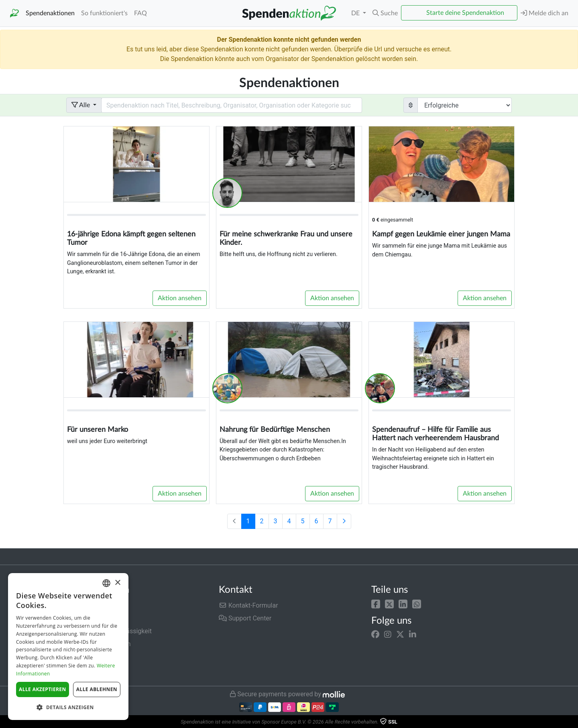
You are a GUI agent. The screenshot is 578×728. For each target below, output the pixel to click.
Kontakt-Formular (248, 605)
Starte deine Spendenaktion (465, 13)
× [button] (117, 583)
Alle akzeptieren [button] (43, 689)
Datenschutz (84, 657)
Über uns (79, 618)
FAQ (140, 13)
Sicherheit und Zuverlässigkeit (109, 631)
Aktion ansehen (180, 298)
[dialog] (68, 647)
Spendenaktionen (50, 13)
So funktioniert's (104, 13)
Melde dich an (544, 13)
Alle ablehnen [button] (97, 689)
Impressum (82, 670)
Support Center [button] (245, 618)
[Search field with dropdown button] (232, 105)
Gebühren (80, 605)
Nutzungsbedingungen (98, 644)
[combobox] (106, 583)
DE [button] (356, 13)
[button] (376, 604)
